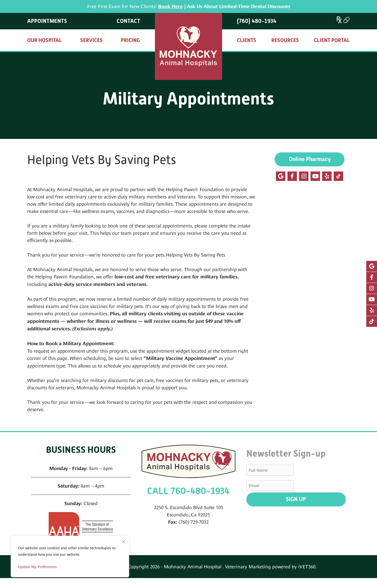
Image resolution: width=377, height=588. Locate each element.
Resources (285, 40)
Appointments (47, 21)
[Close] (123, 540)
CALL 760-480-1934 (188, 491)
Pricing (130, 40)
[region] (70, 556)
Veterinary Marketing (248, 567)
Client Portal (332, 40)
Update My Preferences (37, 567)
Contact (128, 21)
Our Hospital (45, 40)
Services (91, 40)
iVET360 (307, 567)
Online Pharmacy (310, 159)
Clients (247, 40)
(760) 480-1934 (257, 21)
